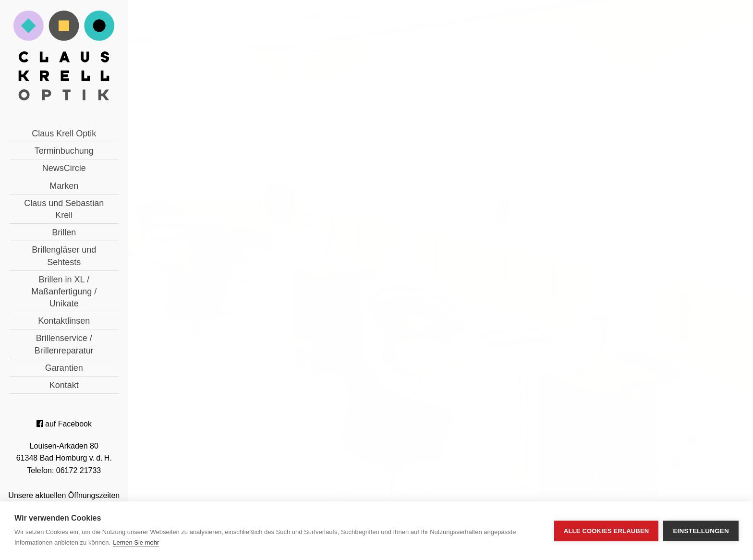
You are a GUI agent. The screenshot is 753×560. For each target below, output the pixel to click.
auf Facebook (64, 424)
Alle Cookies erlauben (607, 531)
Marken (64, 186)
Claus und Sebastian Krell (64, 209)
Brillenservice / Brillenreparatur (64, 344)
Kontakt (64, 385)
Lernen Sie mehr (136, 542)
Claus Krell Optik (64, 134)
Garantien (64, 368)
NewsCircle (64, 168)
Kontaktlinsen (64, 321)
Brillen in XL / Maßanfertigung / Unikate (64, 292)
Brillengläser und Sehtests (64, 256)
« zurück (272, 321)
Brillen (64, 232)
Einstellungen (701, 531)
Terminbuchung (64, 151)
